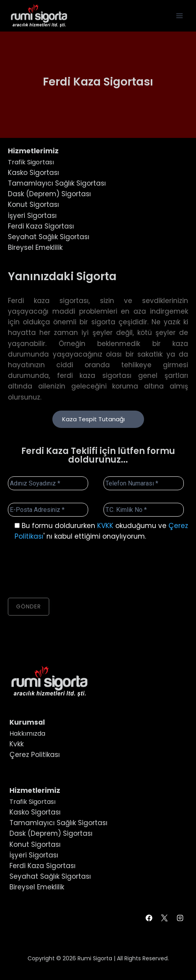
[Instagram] (180, 918)
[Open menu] (179, 16)
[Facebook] (149, 918)
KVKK (105, 526)
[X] (165, 918)
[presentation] (68, 570)
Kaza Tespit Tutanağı (98, 419)
